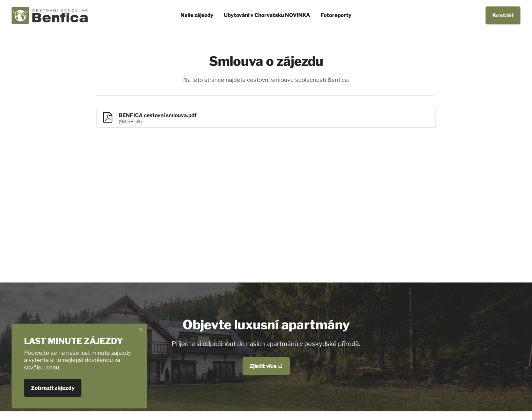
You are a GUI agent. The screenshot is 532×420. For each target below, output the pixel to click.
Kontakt (503, 15)
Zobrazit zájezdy (53, 388)
